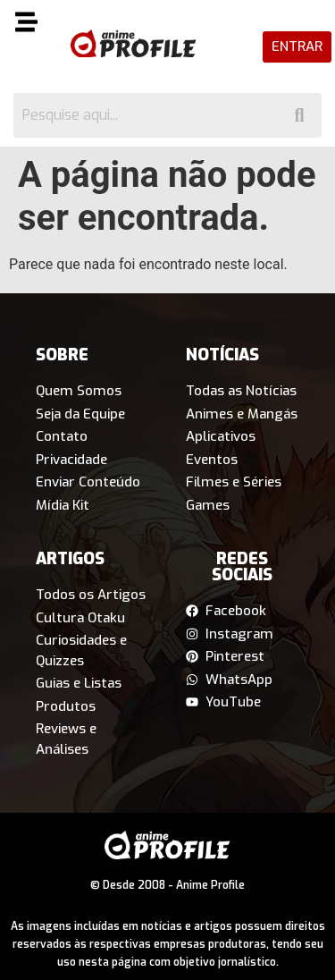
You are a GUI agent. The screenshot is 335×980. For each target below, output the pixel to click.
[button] (30, 25)
